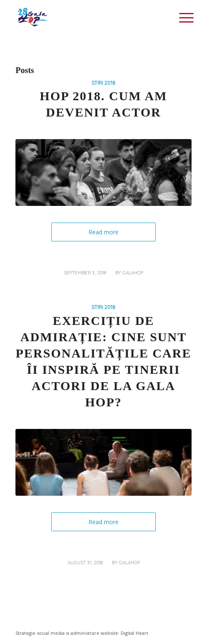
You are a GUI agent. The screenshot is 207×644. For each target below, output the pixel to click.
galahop (133, 273)
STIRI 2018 (103, 83)
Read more (103, 232)
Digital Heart (134, 633)
